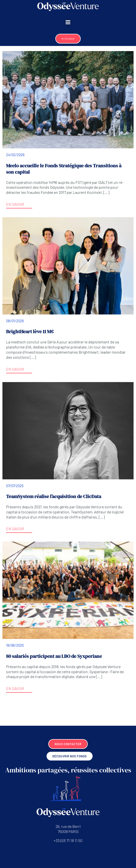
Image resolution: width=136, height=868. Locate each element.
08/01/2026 (15, 321)
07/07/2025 (15, 486)
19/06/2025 (15, 645)
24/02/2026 (15, 155)
